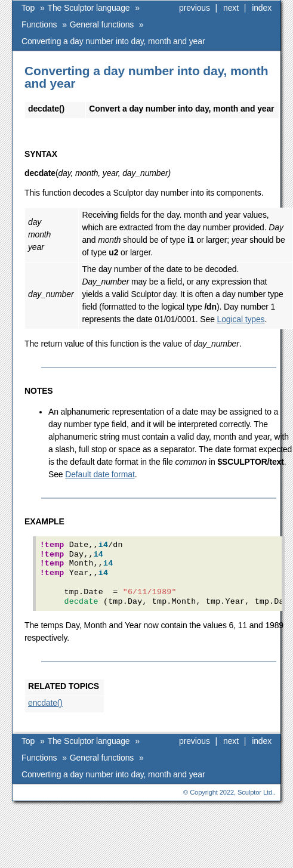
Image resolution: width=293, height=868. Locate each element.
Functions (39, 24)
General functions (102, 24)
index (262, 8)
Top (28, 8)
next (231, 8)
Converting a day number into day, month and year (113, 41)
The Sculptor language (89, 8)
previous (195, 8)
